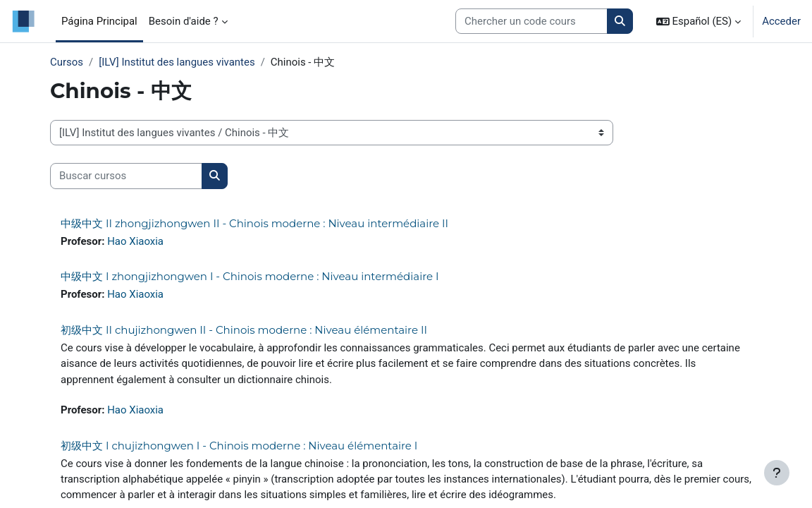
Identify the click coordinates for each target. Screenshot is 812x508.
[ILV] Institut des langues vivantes (177, 62)
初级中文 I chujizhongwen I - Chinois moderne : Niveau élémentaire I (239, 446)
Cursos (67, 62)
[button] (699, 21)
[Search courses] (531, 21)
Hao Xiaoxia (135, 241)
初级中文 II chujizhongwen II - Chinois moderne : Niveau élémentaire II (244, 330)
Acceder (781, 21)
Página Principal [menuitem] (99, 21)
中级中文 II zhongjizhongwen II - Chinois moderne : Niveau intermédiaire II (254, 223)
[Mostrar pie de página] (777, 473)
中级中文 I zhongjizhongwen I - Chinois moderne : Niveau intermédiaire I (250, 276)
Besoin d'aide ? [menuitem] (184, 21)
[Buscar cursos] (126, 176)
